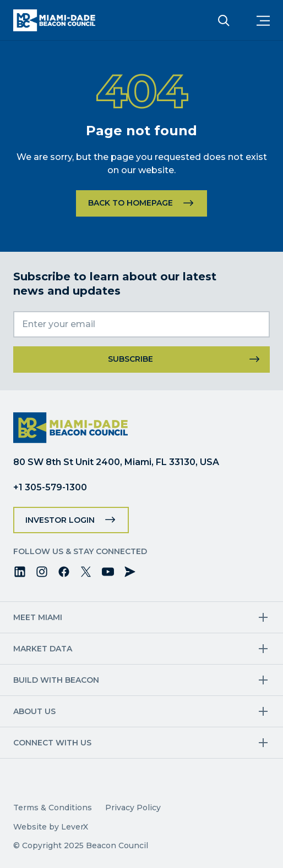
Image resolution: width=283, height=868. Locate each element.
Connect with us (52, 743)
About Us (34, 711)
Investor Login (60, 520)
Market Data (43, 649)
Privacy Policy (133, 808)
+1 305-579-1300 (50, 487)
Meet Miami (38, 617)
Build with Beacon (56, 680)
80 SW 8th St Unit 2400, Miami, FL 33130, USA (116, 462)
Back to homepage (130, 203)
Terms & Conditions (53, 808)
